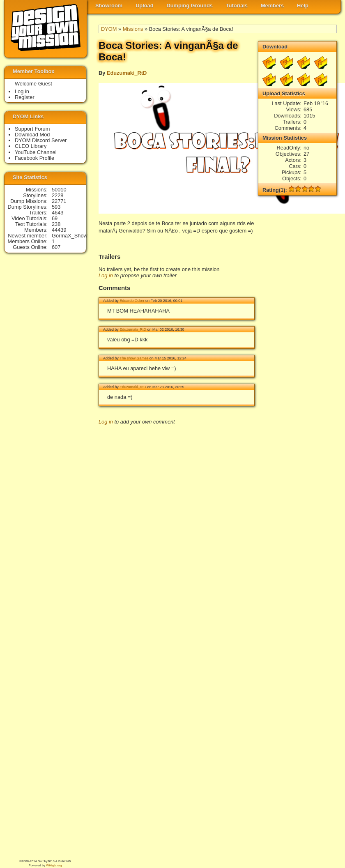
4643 (57, 213)
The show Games (134, 358)
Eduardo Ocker (132, 301)
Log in (106, 275)
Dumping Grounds (190, 6)
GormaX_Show (70, 236)
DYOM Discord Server (41, 140)
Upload (144, 6)
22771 (59, 201)
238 (56, 224)
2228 (57, 195)
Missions (133, 29)
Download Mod (32, 135)
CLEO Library (31, 146)
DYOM (109, 29)
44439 (59, 230)
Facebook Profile (34, 158)
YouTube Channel (36, 152)
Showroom (109, 6)
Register (25, 97)
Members (272, 6)
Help (303, 6)
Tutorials (237, 6)
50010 (59, 190)
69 (55, 218)
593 (56, 207)
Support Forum (32, 129)
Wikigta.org (54, 865)
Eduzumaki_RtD (127, 73)
